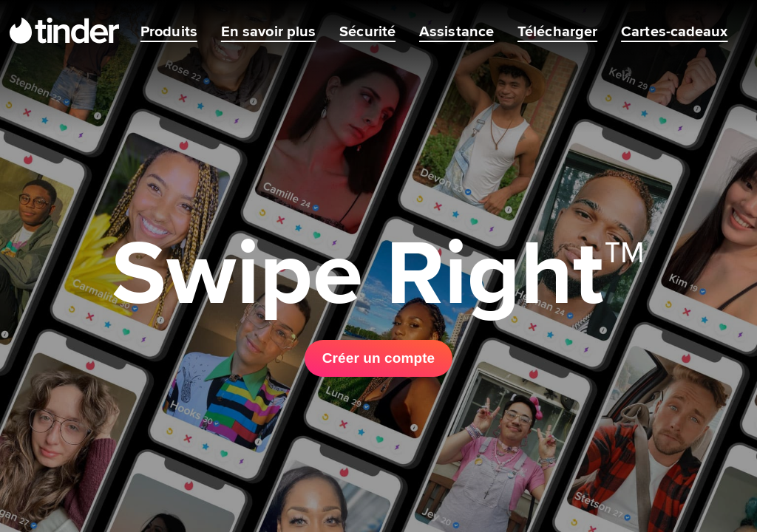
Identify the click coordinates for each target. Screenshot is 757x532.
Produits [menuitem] (169, 31)
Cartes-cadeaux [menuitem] (674, 31)
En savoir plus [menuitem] (268, 31)
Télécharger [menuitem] (557, 31)
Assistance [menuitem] (456, 31)
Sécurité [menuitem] (367, 31)
